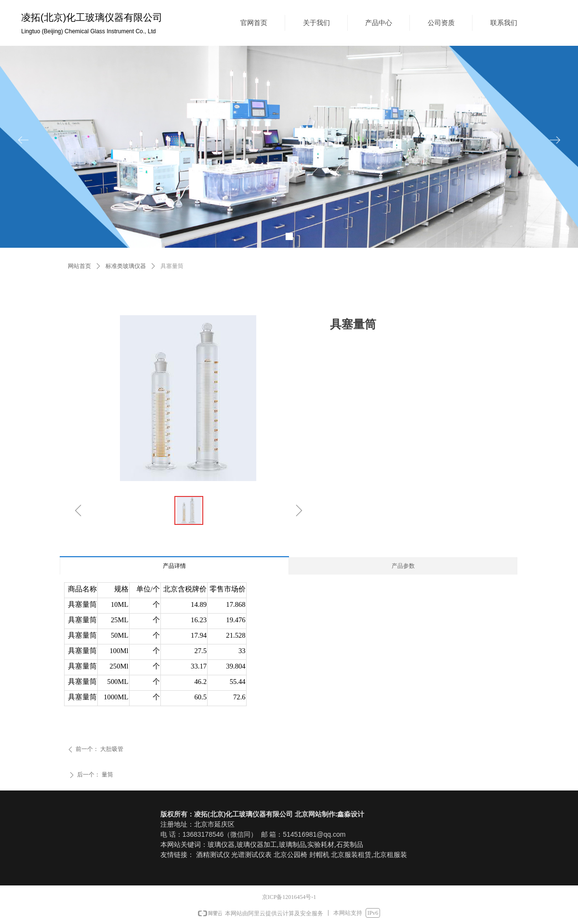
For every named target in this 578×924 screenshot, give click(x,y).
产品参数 (403, 566)
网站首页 (79, 266)
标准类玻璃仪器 (126, 266)
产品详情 (174, 566)
